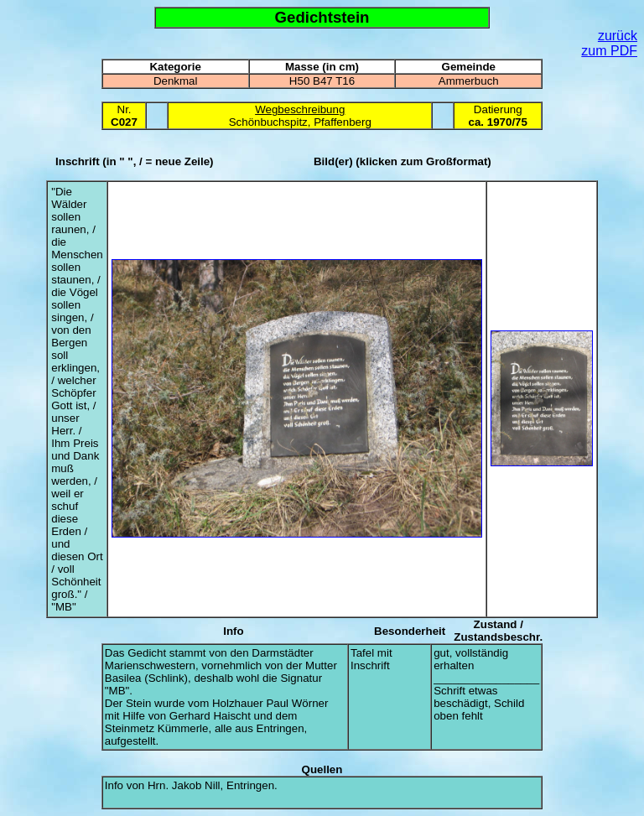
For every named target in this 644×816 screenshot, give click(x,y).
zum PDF (609, 51)
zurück (618, 36)
